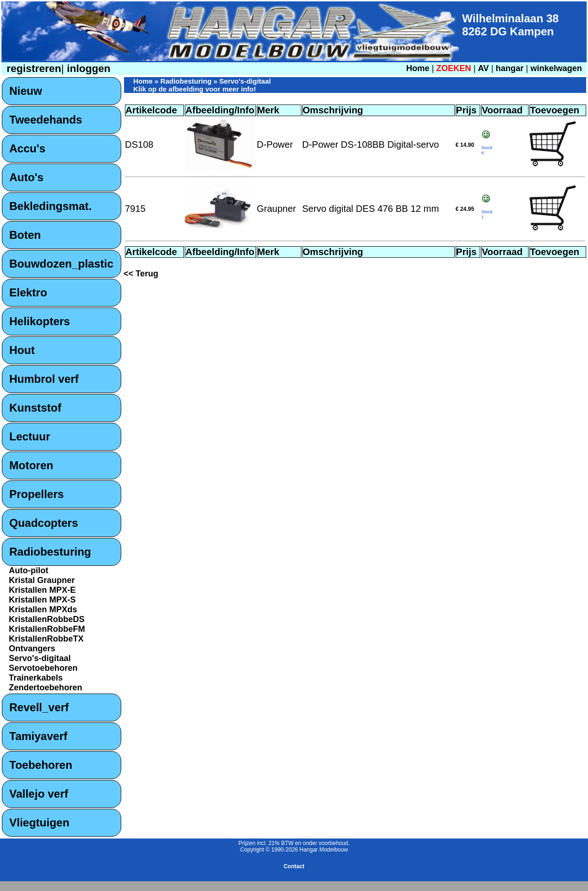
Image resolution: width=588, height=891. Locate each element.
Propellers (36, 494)
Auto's (26, 177)
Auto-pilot (29, 570)
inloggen (87, 69)
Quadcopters (44, 523)
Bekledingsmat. (50, 206)
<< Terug (141, 274)
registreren (33, 69)
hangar (510, 68)
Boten (25, 235)
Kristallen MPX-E (42, 590)
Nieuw (26, 91)
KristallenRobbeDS (47, 619)
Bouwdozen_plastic (61, 264)
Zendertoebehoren (46, 688)
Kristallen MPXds (43, 609)
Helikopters (40, 321)
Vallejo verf (39, 794)
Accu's (27, 148)
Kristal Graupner (42, 580)
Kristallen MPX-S (42, 600)
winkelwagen (556, 68)
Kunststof (35, 408)
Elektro (28, 292)
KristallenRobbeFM (47, 629)
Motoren (31, 465)
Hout (22, 350)
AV (485, 68)
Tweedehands (46, 120)
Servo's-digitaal (40, 658)
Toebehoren (41, 765)
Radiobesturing (50, 552)
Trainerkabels (36, 678)
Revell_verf (39, 707)
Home (418, 68)
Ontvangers (32, 649)
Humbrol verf (44, 379)
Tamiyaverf (38, 736)
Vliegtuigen (39, 822)
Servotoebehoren (43, 668)
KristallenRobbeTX (46, 639)
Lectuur (30, 436)
